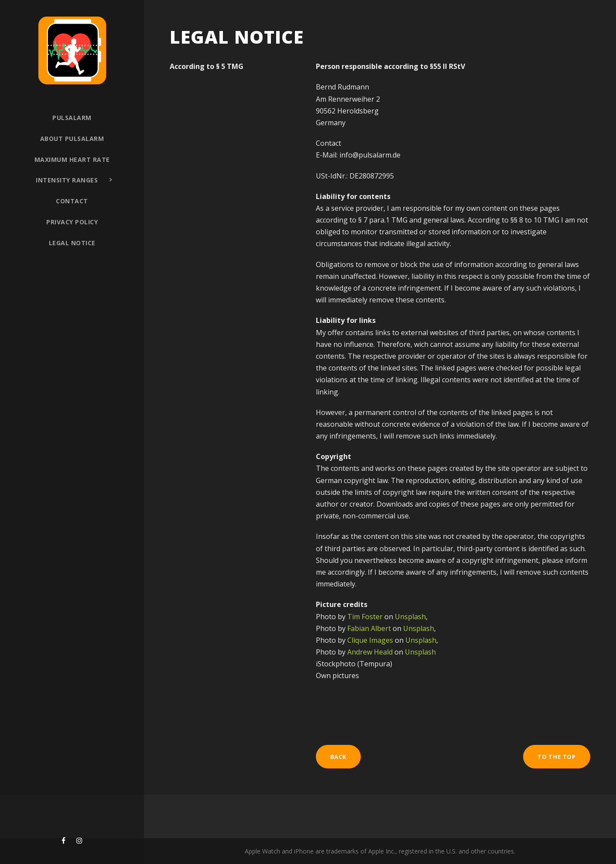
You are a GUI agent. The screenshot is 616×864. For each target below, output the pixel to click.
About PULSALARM (72, 139)
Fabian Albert (369, 628)
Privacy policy (72, 222)
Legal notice (72, 243)
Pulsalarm (72, 118)
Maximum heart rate (72, 159)
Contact (72, 201)
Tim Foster (365, 617)
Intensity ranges (67, 180)
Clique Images (370, 640)
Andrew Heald (370, 652)
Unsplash (410, 617)
